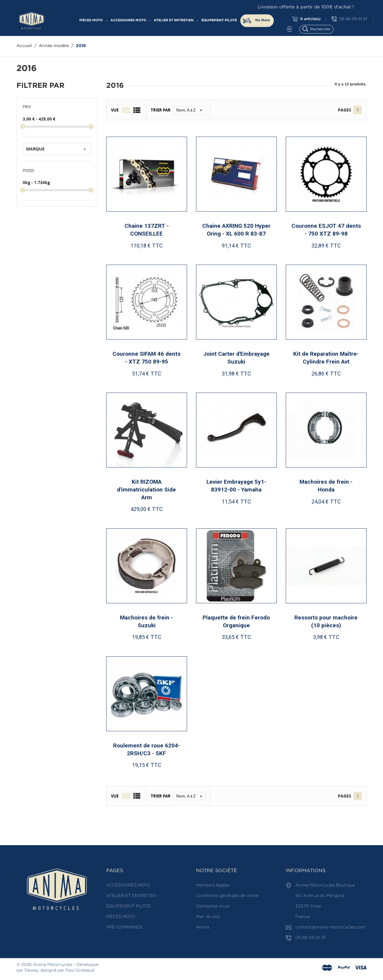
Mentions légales (213, 885)
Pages (345, 110)
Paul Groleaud (80, 970)
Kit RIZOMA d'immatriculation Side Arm (146, 489)
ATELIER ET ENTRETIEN (174, 20)
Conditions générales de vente (227, 896)
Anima (203, 927)
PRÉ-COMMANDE (124, 927)
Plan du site (208, 917)
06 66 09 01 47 (349, 19)
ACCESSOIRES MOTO (128, 20)
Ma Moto (263, 20)
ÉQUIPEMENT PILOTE (219, 20)
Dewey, (32, 970)
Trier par (161, 110)
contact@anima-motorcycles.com (330, 927)
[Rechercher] (319, 29)
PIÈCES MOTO (91, 20)
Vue (115, 110)
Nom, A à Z (191, 110)
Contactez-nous (213, 906)
